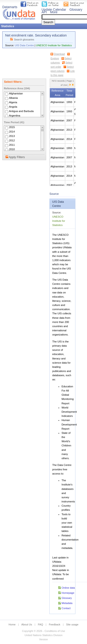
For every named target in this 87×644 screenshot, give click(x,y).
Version (43, 639)
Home (12, 624)
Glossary (76, 10)
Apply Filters (17, 157)
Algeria (13, 102)
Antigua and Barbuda (21, 111)
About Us (27, 624)
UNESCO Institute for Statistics (54, 45)
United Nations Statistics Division (44, 635)
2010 (12, 149)
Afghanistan (16, 93)
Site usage (72, 624)
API (44, 12)
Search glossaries (24, 40)
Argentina (15, 116)
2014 (12, 132)
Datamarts (10, 7)
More (54, 12)
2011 (12, 145)
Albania (13, 98)
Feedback (55, 624)
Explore (55, 58)
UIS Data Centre (24, 45)
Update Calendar (54, 10)
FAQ (40, 624)
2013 (12, 136)
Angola (13, 107)
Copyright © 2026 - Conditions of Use (43, 631)
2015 (12, 127)
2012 (12, 141)
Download (59, 54)
